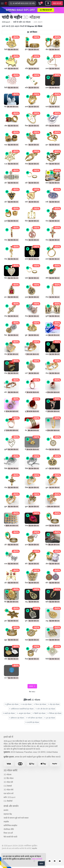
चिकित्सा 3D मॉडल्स (54, 713)
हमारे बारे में (8, 737)
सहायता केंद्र (8, 814)
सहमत (41, 863)
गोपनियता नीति (9, 829)
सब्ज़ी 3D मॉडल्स (9, 713)
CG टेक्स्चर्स (8, 786)
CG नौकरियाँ (8, 801)
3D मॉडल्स (7, 775)
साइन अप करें (57, 3)
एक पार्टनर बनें (8, 794)
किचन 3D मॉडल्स (40, 704)
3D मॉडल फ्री (8, 782)
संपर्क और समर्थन (11, 806)
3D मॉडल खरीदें (10, 770)
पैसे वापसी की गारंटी (10, 837)
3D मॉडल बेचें (8, 790)
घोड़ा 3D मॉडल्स (54, 704)
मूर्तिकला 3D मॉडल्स (12, 704)
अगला (32, 686)
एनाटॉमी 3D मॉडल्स (32, 722)
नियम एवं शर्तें (8, 833)
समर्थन (6, 810)
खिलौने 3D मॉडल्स (39, 713)
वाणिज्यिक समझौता (10, 825)
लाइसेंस (6, 822)
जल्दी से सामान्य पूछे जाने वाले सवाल (16, 818)
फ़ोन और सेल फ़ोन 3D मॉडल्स (45, 709)
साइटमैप (35, 848)
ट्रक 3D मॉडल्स (50, 718)
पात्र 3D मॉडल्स (26, 704)
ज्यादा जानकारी (37, 859)
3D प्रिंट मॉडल (9, 778)
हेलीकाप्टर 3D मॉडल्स (16, 718)
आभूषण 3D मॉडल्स (24, 713)
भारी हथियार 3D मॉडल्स (34, 718)
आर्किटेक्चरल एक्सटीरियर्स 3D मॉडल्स (21, 709)
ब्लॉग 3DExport (10, 797)
